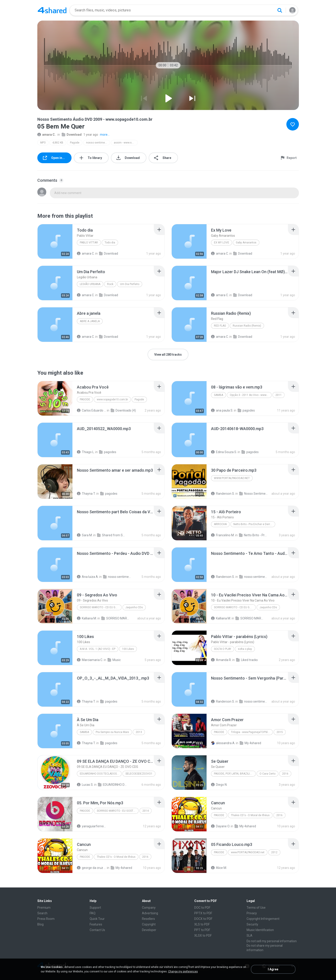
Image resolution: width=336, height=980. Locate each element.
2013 (139, 732)
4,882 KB (58, 143)
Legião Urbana (90, 284)
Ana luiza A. (88, 577)
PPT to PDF (202, 930)
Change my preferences (183, 972)
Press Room (46, 919)
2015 (280, 732)
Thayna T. (86, 494)
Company (149, 908)
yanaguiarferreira (92, 826)
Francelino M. (223, 535)
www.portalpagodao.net (232, 478)
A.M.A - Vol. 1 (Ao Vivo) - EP (98, 649)
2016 (285, 774)
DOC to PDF (202, 908)
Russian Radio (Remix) (247, 326)
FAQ (93, 913)
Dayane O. (221, 826)
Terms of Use (256, 908)
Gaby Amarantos (246, 243)
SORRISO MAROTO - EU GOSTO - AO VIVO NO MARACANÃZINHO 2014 (118, 811)
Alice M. (219, 868)
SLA (249, 936)
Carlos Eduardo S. (92, 410)
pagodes (246, 410)
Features (96, 924)
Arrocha (220, 524)
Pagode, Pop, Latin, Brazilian (234, 774)
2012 (274, 852)
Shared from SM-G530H (112, 535)
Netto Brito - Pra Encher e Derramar (254, 524)
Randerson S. (223, 494)
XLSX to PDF (203, 936)
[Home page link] (52, 10)
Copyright (149, 924)
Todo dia (110, 243)
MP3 (43, 143)
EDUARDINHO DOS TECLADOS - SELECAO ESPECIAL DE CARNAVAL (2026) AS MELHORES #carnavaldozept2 (101, 774)
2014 (146, 811)
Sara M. (85, 535)
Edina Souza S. (224, 452)
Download (72, 135)
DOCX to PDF (203, 919)
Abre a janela (90, 321)
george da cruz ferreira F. (92, 868)
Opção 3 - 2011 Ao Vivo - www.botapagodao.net (251, 395)
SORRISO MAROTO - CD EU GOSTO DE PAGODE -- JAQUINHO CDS (101, 607)
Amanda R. (221, 660)
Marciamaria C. (90, 660)
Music (114, 660)
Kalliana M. (87, 618)
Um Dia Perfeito (130, 284)
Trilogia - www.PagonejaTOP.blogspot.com (252, 732)
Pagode (75, 143)
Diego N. (219, 785)
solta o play (223, 649)
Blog (40, 924)
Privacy (252, 913)
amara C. (46, 135)
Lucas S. (85, 785)
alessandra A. (223, 743)
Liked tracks (247, 660)
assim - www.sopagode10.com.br (126, 143)
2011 (279, 395)
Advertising (150, 913)
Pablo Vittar (89, 243)
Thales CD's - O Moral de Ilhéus (250, 815)
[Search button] (280, 10)
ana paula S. (222, 410)
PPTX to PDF (203, 913)
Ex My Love (222, 243)
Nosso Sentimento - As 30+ (254, 494)
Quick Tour (97, 919)
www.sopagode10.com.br (112, 399)
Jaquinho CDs (134, 607)
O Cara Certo (267, 774)
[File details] (55, 241)
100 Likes (128, 649)
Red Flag (220, 326)
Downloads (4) (123, 410)
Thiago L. (86, 452)
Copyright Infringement (263, 919)
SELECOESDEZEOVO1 (139, 774)
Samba (219, 395)
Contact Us (97, 930)
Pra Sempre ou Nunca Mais (112, 732)
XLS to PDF (202, 924)
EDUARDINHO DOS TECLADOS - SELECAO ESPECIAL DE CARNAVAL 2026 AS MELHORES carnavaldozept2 (113, 785)
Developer (149, 930)
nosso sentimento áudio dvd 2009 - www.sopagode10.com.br (98, 143)
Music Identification (260, 930)
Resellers (148, 919)
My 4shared (250, 743)
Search (42, 913)
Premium (44, 908)
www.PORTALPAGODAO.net (248, 852)
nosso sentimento (118, 577)
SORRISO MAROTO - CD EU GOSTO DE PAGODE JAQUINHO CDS (116, 618)
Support (95, 908)
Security (252, 924)
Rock (110, 284)
